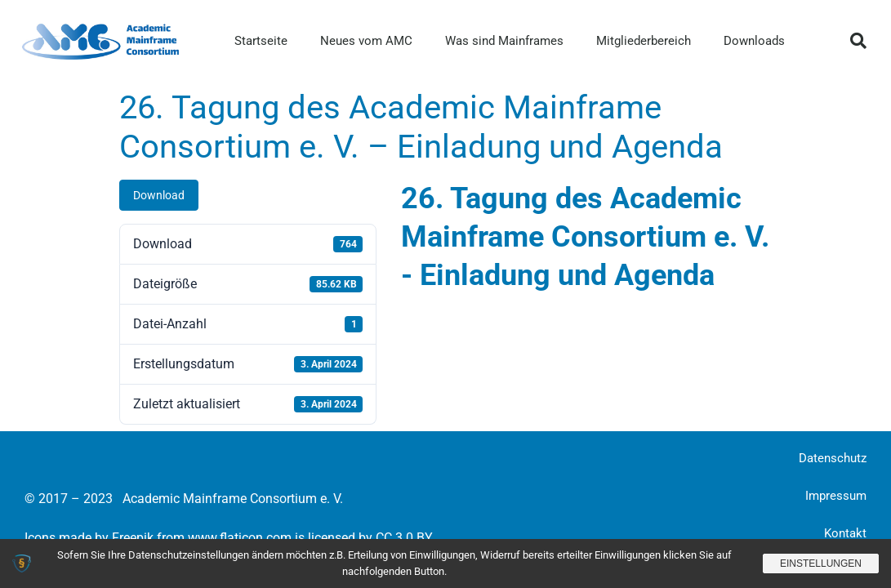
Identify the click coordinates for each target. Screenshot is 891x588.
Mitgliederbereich (644, 41)
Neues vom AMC (366, 41)
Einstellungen (821, 563)
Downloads (754, 41)
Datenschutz (833, 458)
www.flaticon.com (240, 538)
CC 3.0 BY (404, 538)
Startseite (261, 41)
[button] (858, 41)
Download (159, 195)
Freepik (133, 538)
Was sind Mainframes (504, 41)
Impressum (836, 496)
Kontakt (845, 533)
